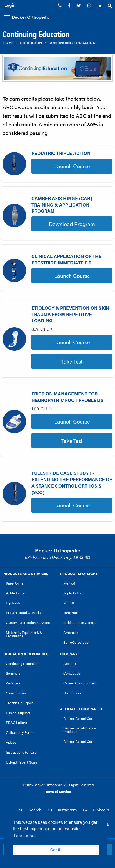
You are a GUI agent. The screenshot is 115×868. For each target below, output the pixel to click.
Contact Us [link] (72, 673)
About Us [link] (70, 664)
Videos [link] (11, 742)
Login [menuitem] (10, 5)
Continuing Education (72, 43)
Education (31, 43)
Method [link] (69, 583)
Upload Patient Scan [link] (21, 762)
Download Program (72, 224)
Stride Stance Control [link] (80, 623)
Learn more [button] (25, 836)
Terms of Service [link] (57, 792)
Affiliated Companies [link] (81, 709)
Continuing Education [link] (22, 664)
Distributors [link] (72, 693)
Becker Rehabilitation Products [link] (80, 730)
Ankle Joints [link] (15, 593)
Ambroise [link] (71, 633)
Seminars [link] (13, 673)
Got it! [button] (56, 850)
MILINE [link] (69, 603)
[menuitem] (60, 5)
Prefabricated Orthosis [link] (23, 613)
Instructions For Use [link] (21, 752)
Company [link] (69, 654)
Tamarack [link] (71, 613)
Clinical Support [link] (18, 713)
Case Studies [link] (16, 693)
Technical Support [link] (20, 703)
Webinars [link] (13, 683)
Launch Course (72, 166)
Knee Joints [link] (15, 583)
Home (8, 43)
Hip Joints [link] (13, 603)
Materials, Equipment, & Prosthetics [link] (24, 634)
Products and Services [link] (25, 574)
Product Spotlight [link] (79, 574)
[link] (60, 5)
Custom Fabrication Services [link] (28, 623)
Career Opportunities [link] (80, 683)
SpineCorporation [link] (77, 642)
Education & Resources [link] (26, 654)
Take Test (72, 361)
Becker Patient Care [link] (79, 719)
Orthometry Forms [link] (20, 732)
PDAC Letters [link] (16, 723)
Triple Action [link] (73, 593)
